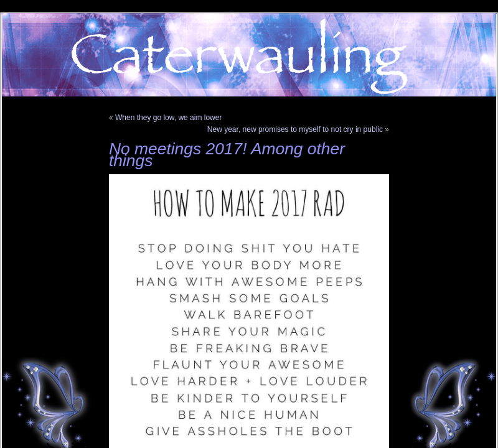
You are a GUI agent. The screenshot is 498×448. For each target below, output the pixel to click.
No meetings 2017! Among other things (227, 155)
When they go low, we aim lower (168, 118)
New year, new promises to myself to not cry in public (295, 129)
